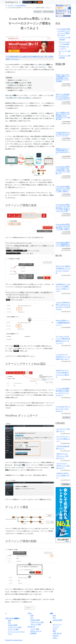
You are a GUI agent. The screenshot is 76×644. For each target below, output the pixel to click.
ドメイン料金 (35, 629)
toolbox (55, 638)
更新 (54, 631)
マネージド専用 (13, 630)
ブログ (55, 629)
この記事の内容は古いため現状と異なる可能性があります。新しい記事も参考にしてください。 (30, 58)
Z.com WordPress (21, 5)
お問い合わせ (57, 633)
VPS (9, 623)
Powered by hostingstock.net (14, 640)
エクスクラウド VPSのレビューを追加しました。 (63, 466)
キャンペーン (57, 625)
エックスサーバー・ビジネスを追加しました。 (63, 439)
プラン (30, 613)
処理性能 (33, 633)
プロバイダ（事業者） (13, 618)
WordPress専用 (13, 625)
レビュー (11, 5)
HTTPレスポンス (36, 631)
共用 (9, 621)
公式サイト (30, 608)
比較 (51, 613)
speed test (56, 636)
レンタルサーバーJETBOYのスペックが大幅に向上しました (63, 357)
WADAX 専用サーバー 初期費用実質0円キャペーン (63, 323)
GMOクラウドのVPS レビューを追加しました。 (62, 456)
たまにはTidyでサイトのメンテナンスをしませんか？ (63, 409)
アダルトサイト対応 (15, 627)
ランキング (31, 627)
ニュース (56, 627)
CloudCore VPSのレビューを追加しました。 (63, 475)
